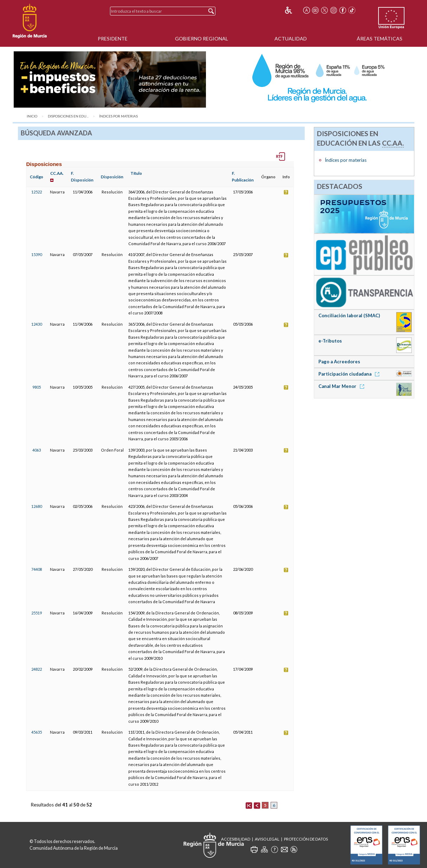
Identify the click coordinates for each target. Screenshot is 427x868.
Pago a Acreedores (339, 362)
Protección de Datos (306, 839)
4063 (37, 450)
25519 (37, 613)
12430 (37, 324)
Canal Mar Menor (342, 386)
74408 (37, 569)
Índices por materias (118, 116)
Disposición (112, 177)
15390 (37, 254)
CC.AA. (57, 173)
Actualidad (291, 39)
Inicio (32, 116)
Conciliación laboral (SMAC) (349, 315)
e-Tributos (330, 341)
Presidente (113, 39)
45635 (37, 732)
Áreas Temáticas (380, 39)
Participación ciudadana (350, 374)
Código (37, 177)
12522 (37, 192)
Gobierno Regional (202, 39)
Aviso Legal (267, 839)
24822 (37, 669)
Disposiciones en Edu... (68, 116)
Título (136, 173)
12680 (37, 506)
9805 (37, 387)
